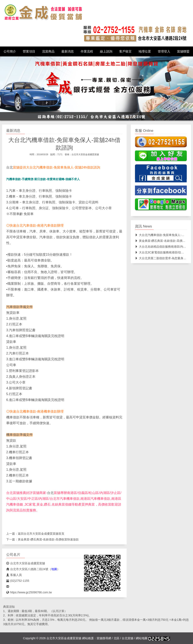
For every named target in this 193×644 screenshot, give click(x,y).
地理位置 (145, 51)
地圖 (54, 569)
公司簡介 (10, 51)
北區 (117, 638)
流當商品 (48, 51)
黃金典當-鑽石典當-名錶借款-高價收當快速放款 (48, 539)
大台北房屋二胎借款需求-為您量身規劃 (162, 258)
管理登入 (164, 51)
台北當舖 (127, 638)
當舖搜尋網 (104, 638)
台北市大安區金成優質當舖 (85, 154)
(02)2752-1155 (18, 581)
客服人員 (14, 575)
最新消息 (68, 51)
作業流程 (87, 51)
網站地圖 (142, 638)
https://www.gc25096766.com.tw (29, 592)
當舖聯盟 (183, 51)
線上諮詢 (106, 51)
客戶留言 (125, 51)
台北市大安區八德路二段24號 (27, 569)
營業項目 (29, 51)
